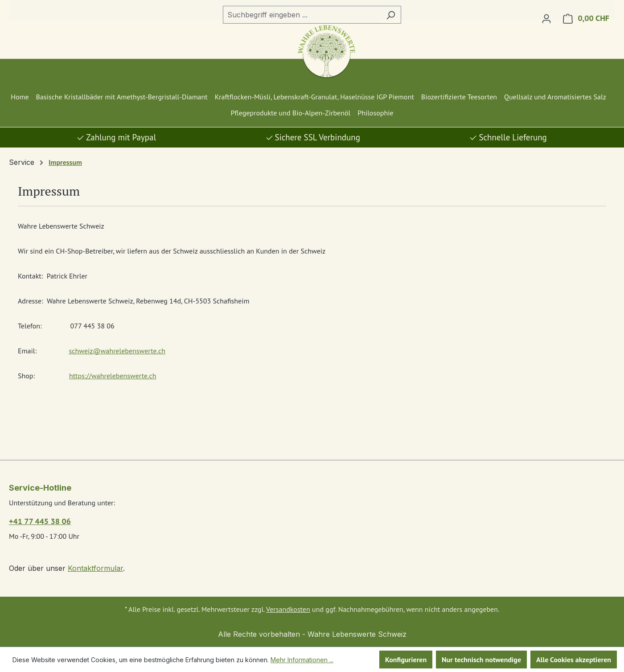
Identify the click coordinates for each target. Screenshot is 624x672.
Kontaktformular (95, 568)
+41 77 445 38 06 (40, 521)
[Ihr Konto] (546, 18)
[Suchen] (391, 15)
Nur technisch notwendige (481, 660)
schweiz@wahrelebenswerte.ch (117, 351)
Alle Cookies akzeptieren (574, 660)
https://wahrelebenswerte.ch (113, 376)
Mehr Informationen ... (302, 660)
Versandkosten (288, 609)
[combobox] (302, 15)
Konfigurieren (406, 660)
